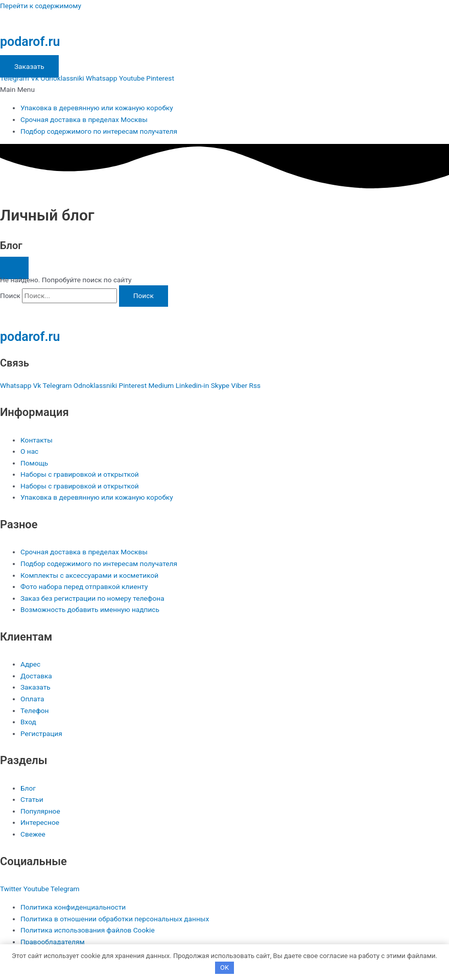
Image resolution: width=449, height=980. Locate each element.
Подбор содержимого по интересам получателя (99, 131)
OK (224, 967)
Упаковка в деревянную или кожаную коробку (97, 108)
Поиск (10, 296)
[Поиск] (144, 296)
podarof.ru (30, 42)
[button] (224, 90)
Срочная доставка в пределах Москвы (84, 119)
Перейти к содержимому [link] (41, 6)
